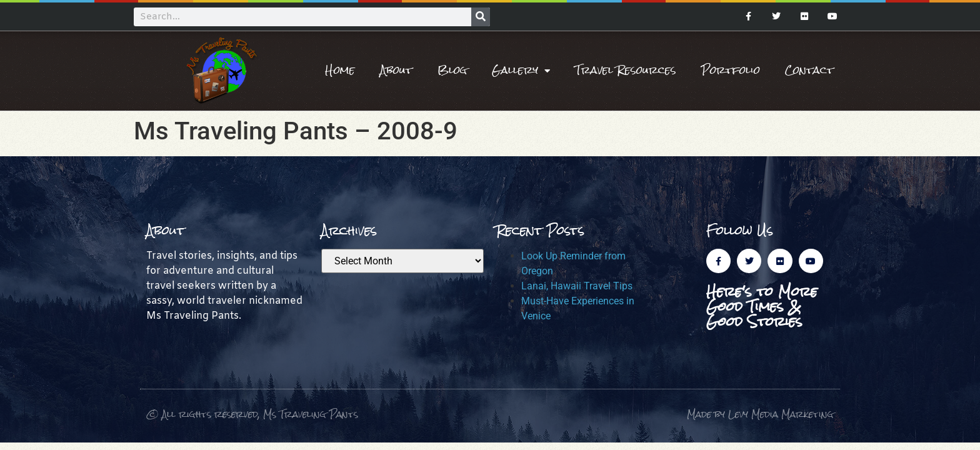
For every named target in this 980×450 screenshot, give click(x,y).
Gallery (521, 71)
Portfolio (731, 70)
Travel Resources (626, 70)
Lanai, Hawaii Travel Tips (577, 286)
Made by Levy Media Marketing (760, 414)
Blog (452, 70)
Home (340, 70)
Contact (809, 70)
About (396, 70)
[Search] (481, 17)
